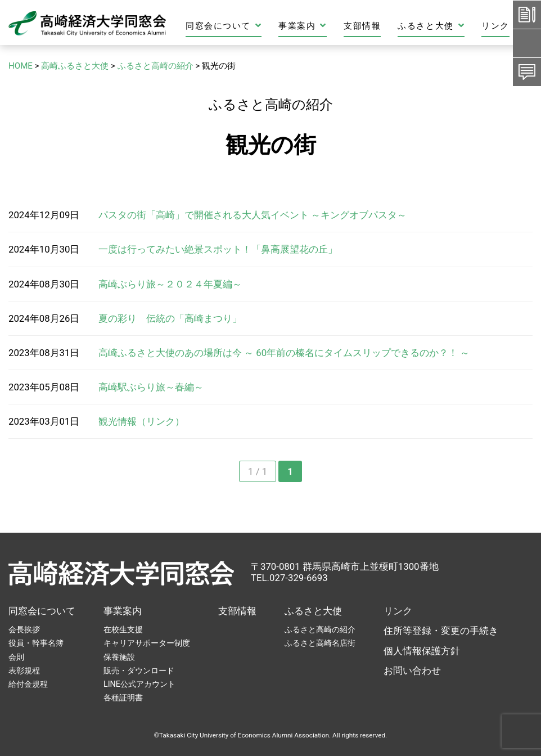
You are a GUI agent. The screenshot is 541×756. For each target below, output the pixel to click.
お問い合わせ (412, 670)
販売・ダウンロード (139, 670)
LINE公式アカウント (139, 684)
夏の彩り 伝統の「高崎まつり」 (170, 318)
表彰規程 (24, 670)
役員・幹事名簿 (36, 643)
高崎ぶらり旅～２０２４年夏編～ (170, 284)
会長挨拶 (24, 629)
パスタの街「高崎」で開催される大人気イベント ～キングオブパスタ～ (253, 215)
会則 (16, 657)
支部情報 (362, 26)
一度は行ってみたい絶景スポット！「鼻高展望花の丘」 (218, 249)
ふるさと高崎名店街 (320, 643)
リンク (495, 26)
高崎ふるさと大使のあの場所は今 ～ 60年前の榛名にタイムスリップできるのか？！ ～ (284, 353)
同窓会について (224, 26)
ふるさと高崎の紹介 (320, 629)
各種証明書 (123, 697)
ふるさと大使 (431, 26)
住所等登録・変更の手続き (441, 631)
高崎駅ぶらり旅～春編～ (151, 387)
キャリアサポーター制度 (147, 643)
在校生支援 (123, 629)
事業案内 (303, 26)
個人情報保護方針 (422, 651)
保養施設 (119, 657)
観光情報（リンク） (141, 421)
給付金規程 (28, 684)
